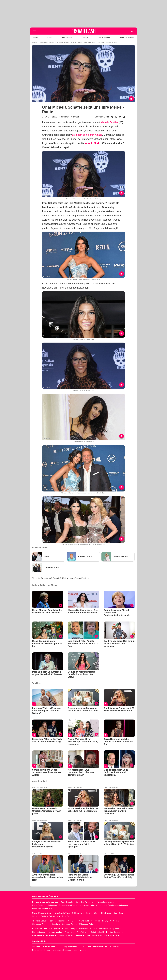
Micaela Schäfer (109, 122)
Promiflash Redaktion (69, 117)
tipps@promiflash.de (80, 578)
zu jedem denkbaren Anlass (87, 135)
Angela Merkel (93, 143)
